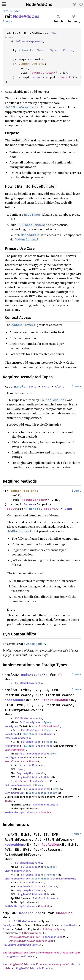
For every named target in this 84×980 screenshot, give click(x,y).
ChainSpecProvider (17, 871)
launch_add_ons (31, 64)
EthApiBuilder (29, 765)
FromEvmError (39, 781)
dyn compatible (34, 644)
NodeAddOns (39, 4)
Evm (53, 754)
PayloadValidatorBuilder (35, 886)
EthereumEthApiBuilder (24, 937)
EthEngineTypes (53, 929)
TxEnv (8, 801)
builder (15, 11)
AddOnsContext (42, 72)
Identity (45, 812)
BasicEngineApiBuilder (18, 953)
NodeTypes (11, 726)
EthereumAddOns (56, 700)
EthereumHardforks (17, 738)
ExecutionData (14, 750)
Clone (68, 50)
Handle (28, 50)
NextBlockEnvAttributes (21, 761)
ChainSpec (29, 734)
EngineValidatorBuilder (34, 777)
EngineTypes (44, 746)
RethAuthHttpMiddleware (21, 812)
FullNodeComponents (29, 41)
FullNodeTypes (29, 722)
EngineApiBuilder (28, 773)
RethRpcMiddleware (46, 805)
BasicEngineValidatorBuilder (23, 964)
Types (47, 722)
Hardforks (46, 734)
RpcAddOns (51, 844)
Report (50, 509)
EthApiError (19, 781)
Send (56, 33)
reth (6, 11)
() (60, 675)
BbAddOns (64, 913)
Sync (54, 50)
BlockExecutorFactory (42, 793)
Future (37, 77)
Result (67, 77)
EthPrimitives (49, 726)
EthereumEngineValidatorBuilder (31, 941)
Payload (28, 746)
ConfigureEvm (14, 757)
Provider (49, 867)
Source (7, 21)
